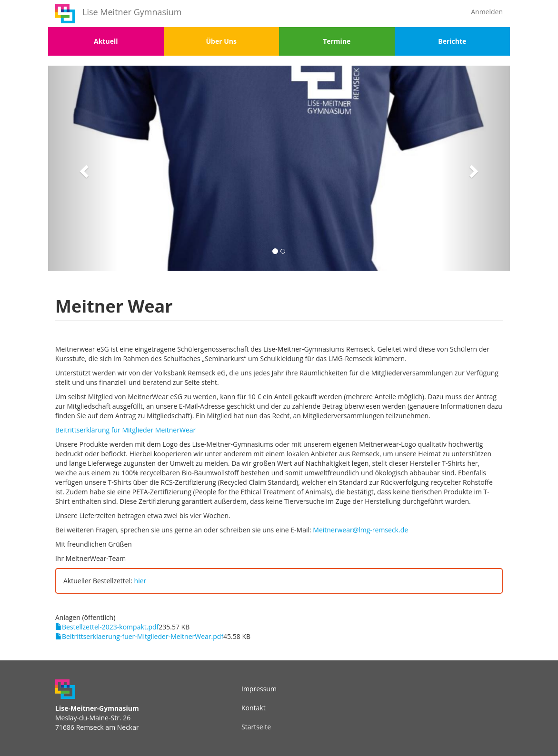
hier (140, 581)
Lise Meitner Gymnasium (132, 12)
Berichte (452, 41)
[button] (83, 168)
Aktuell (106, 41)
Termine (337, 41)
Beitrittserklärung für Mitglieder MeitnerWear (125, 430)
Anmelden (487, 12)
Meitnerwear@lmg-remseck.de (360, 530)
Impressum (259, 689)
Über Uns (221, 41)
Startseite (256, 727)
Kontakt (254, 708)
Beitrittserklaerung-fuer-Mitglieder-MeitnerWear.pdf (143, 636)
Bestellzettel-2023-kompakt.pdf (110, 627)
